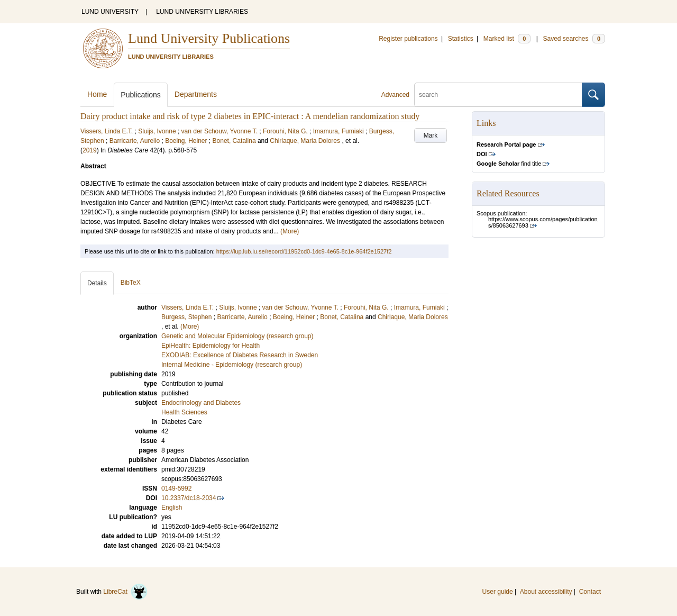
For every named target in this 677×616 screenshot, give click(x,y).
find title (509, 164)
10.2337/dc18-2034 (189, 498)
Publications (141, 95)
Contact (590, 592)
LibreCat (125, 592)
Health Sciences (184, 412)
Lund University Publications (209, 38)
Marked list (507, 39)
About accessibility (546, 592)
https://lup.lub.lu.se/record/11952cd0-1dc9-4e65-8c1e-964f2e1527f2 (304, 251)
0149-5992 (176, 488)
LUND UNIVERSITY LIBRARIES (202, 12)
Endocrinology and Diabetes (201, 403)
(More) (290, 231)
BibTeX (131, 283)
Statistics (461, 39)
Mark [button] (431, 135)
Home (97, 94)
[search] (498, 95)
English (172, 508)
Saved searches (574, 39)
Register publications (408, 39)
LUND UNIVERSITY (110, 12)
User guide (498, 592)
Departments (196, 94)
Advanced (395, 95)
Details (97, 283)
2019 (90, 150)
